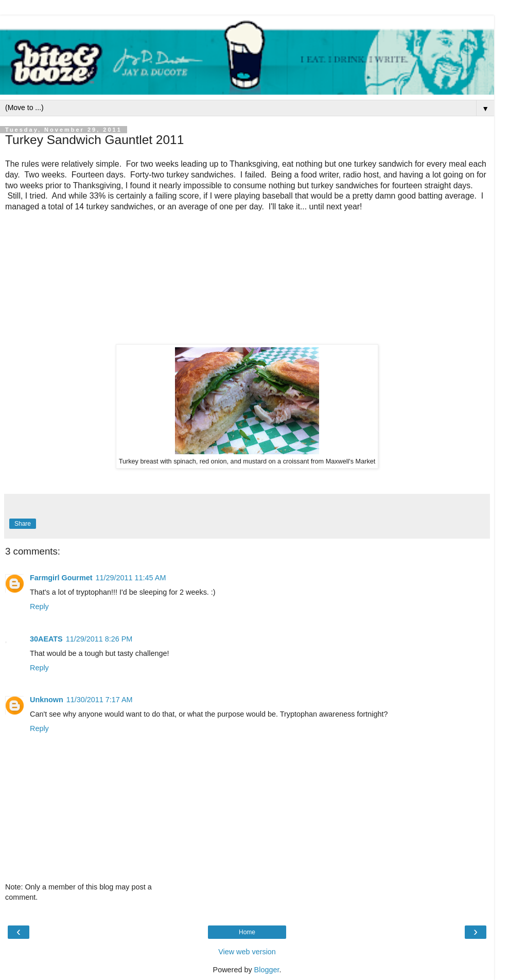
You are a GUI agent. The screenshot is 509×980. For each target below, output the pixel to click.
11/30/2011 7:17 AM (100, 700)
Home (247, 932)
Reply (39, 607)
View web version (247, 952)
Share (23, 524)
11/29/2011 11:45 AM (131, 578)
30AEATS (46, 639)
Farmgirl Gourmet (61, 578)
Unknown (47, 700)
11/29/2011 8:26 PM (99, 639)
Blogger (267, 970)
